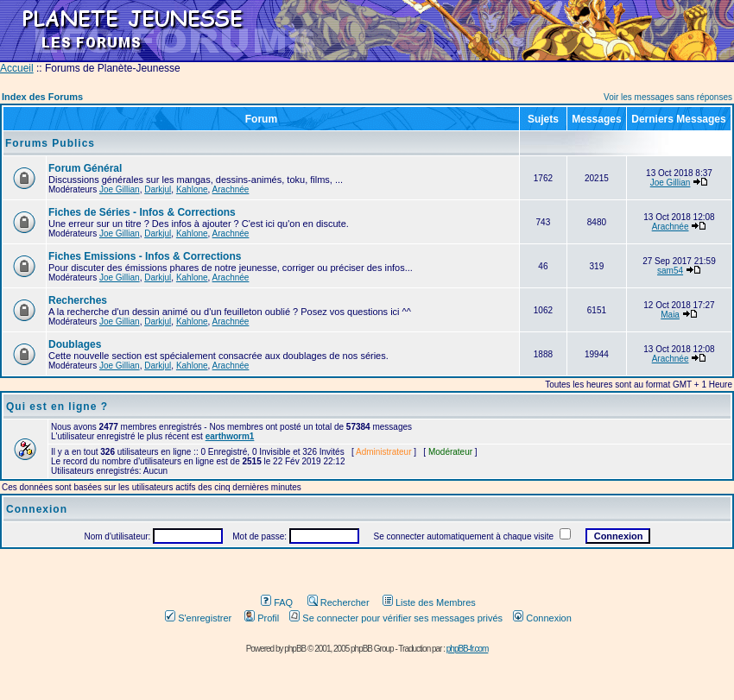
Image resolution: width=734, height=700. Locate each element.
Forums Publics (50, 143)
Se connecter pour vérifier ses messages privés (396, 618)
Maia (670, 315)
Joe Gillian (120, 189)
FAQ (277, 602)
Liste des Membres (429, 602)
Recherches (78, 300)
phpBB (295, 649)
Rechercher (339, 602)
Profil (262, 618)
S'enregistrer (198, 618)
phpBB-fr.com (468, 649)
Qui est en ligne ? (57, 407)
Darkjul (158, 189)
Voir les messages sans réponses (668, 97)
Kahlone (192, 189)
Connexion (542, 618)
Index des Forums (42, 97)
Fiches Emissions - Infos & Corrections (145, 256)
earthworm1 (230, 436)
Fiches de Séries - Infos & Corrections (142, 212)
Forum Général (85, 168)
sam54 (670, 271)
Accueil (17, 68)
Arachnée (231, 189)
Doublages (75, 344)
